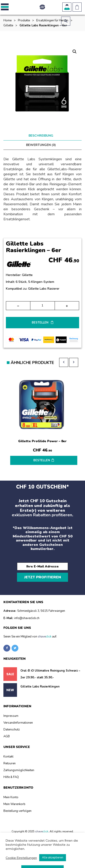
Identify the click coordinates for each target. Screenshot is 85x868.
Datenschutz (12, 730)
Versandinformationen (18, 723)
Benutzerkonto (67, 7)
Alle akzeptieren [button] (53, 858)
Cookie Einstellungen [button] (21, 858)
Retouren (10, 763)
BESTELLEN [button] (42, 460)
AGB (7, 736)
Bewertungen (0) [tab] (41, 145)
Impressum (11, 716)
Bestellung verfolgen (17, 811)
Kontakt (8, 757)
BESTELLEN (41, 323)
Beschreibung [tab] (41, 136)
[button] (4, 7)
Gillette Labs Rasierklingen (40, 687)
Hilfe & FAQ (11, 777)
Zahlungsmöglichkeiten (19, 770)
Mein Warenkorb (14, 804)
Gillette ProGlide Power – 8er (42, 441)
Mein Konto (11, 797)
